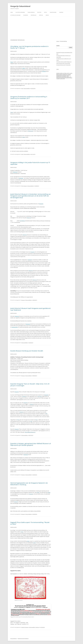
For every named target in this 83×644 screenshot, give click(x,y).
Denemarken (59, 75)
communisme (15, 327)
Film (22, 186)
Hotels (45, 12)
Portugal (58, 78)
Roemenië (62, 78)
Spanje (71, 78)
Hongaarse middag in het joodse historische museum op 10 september (30, 163)
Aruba (71, 73)
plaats (24, 68)
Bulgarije (65, 74)
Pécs (46, 414)
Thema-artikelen (31, 12)
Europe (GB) (62, 79)
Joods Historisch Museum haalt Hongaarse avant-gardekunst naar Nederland (30, 309)
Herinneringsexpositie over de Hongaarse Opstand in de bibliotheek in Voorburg (29, 484)
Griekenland (59, 76)
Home (12, 12)
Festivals (23, 627)
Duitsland (64, 75)
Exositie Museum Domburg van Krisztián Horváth (27, 351)
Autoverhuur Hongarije (15, 15)
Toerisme (37, 627)
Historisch (15, 172)
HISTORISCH (23, 221)
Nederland (59, 77)
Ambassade (30, 131)
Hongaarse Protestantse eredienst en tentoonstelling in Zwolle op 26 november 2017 (29, 97)
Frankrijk (69, 75)
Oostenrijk (69, 77)
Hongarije (21, 178)
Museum (25, 186)
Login (58, 69)
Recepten (39, 12)
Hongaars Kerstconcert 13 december (63, 65)
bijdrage (44, 71)
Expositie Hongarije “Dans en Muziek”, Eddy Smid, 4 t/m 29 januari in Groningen (30, 385)
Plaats (12, 62)
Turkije (58, 79)
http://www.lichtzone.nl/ (30, 432)
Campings (61, 12)
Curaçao (69, 74)
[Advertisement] (41, 28)
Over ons (41, 15)
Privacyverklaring (13, 639)
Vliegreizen (26, 15)
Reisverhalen (34, 15)
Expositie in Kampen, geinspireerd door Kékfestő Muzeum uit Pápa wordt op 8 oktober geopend (31, 444)
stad (39, 396)
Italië (68, 76)
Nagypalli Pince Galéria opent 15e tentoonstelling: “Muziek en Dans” (30, 523)
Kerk (22, 88)
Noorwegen (64, 77)
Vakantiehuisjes (53, 12)
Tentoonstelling (27, 88)
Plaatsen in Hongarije (20, 12)
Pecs (41, 396)
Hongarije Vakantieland (20, 6)
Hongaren (26, 403)
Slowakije (67, 78)
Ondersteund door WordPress (23, 639)
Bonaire (61, 74)
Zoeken (58, 46)
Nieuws (47, 15)
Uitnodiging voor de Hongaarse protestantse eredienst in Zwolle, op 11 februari (29, 47)
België (58, 74)
